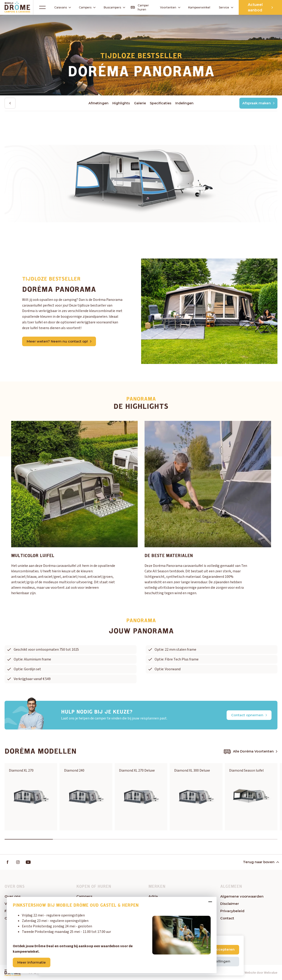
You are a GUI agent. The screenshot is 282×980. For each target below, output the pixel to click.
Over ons (13, 896)
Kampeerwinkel (199, 7)
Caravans (61, 8)
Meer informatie (32, 962)
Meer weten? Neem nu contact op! (59, 341)
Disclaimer (230, 904)
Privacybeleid (232, 911)
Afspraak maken (258, 103)
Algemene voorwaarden (242, 896)
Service (226, 7)
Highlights (121, 103)
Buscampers (114, 7)
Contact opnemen (249, 715)
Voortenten (169, 8)
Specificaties (161, 103)
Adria (153, 896)
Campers (86, 7)
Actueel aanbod (260, 7)
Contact (227, 918)
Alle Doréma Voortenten (251, 752)
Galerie (140, 103)
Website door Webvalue (261, 973)
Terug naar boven (261, 862)
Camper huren (140, 7)
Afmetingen (98, 103)
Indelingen (184, 103)
